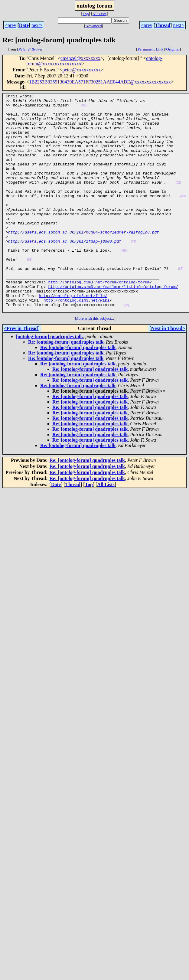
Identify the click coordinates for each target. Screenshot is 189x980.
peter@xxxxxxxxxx (82, 70)
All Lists (99, 14)
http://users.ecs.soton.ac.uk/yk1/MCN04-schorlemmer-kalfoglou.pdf (84, 260)
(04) (133, 271)
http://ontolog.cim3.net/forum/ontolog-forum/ (100, 320)
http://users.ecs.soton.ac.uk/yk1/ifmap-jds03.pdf (65, 271)
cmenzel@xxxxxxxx (80, 58)
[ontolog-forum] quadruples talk (49, 380)
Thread (163, 25)
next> (37, 25)
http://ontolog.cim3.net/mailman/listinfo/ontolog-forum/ (113, 325)
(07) (181, 304)
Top (86, 14)
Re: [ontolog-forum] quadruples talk (66, 385)
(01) (84, 108)
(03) (183, 217)
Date (24, 25)
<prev (10, 25)
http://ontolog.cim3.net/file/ (73, 336)
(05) (124, 282)
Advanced (94, 26)
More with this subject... (95, 362)
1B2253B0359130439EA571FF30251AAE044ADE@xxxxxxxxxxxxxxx (100, 82)
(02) (178, 201)
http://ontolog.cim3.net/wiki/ (78, 342)
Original (173, 49)
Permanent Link (151, 49)
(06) (30, 293)
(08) (126, 348)
